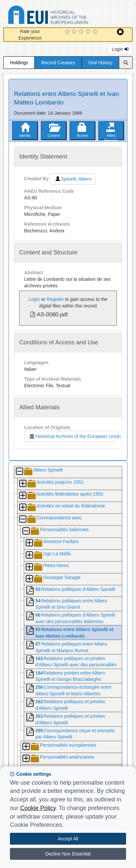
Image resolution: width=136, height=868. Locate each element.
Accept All (68, 839)
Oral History (100, 63)
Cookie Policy (38, 808)
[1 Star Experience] (68, 32)
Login (120, 49)
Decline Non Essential (68, 854)
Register (55, 299)
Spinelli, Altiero (73, 179)
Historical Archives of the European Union (73, 436)
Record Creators (58, 63)
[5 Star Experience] (96, 32)
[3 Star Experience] (82, 32)
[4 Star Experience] (89, 32)
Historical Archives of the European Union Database (67, 16)
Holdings (19, 63)
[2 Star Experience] (75, 32)
